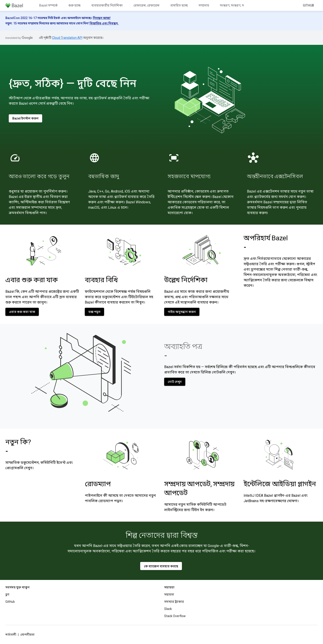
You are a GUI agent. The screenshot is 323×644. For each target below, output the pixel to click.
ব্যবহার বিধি (101, 280)
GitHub (308, 5)
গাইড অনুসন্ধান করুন (182, 312)
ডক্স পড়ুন (94, 312)
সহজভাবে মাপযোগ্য (189, 176)
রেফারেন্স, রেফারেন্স (146, 5)
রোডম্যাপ (98, 484)
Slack (168, 609)
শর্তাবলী (11, 635)
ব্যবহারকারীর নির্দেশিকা (107, 5)
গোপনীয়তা (27, 635)
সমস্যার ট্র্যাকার (174, 602)
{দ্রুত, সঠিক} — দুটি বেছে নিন (73, 83)
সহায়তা (169, 594)
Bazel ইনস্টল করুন (25, 118)
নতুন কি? (18, 446)
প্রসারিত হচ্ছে (179, 5)
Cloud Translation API (67, 38)
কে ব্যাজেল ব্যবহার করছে (161, 566)
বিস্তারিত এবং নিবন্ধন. (104, 23)
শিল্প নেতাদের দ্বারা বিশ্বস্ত (162, 535)
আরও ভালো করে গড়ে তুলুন (39, 176)
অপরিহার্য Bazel (266, 242)
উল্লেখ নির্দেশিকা (186, 280)
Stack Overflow (175, 616)
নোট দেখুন (175, 382)
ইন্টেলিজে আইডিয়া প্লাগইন (280, 484)
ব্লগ (7, 594)
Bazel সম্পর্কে (48, 5)
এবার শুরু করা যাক (32, 280)
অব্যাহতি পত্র (183, 351)
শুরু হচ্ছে (74, 5)
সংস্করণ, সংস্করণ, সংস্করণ (236, 5)
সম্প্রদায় (204, 5)
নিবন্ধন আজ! (102, 18)
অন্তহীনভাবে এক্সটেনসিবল (275, 176)
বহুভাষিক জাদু (104, 176)
